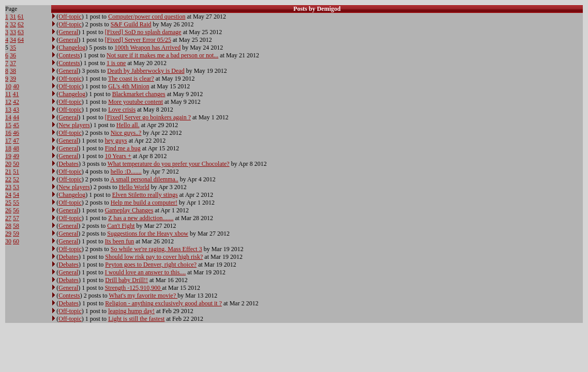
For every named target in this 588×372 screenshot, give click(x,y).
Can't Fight (121, 226)
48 (16, 148)
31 (13, 17)
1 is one (116, 63)
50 (16, 164)
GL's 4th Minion (129, 86)
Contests (69, 55)
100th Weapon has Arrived (147, 48)
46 (16, 133)
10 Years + (118, 156)
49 (16, 156)
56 (16, 210)
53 (16, 187)
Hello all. (128, 125)
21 (8, 172)
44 (16, 117)
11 (8, 94)
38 (13, 71)
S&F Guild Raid (131, 24)
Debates (69, 164)
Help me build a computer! (144, 203)
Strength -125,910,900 (134, 288)
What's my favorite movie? (143, 296)
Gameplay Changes (129, 210)
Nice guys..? (126, 133)
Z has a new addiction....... (141, 218)
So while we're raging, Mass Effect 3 (156, 249)
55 (16, 203)
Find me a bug (123, 148)
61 (21, 17)
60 (16, 241)
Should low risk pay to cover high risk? (154, 257)
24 (8, 195)
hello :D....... (126, 172)
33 (13, 32)
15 (8, 125)
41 (16, 94)
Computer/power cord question (147, 17)
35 (13, 48)
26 (8, 210)
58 (16, 226)
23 (8, 187)
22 (8, 179)
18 (8, 148)
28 (8, 226)
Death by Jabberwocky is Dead (146, 71)
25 (8, 203)
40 (16, 86)
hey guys (116, 141)
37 (13, 63)
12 (8, 102)
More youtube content (135, 102)
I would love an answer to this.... (146, 272)
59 (16, 234)
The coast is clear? (131, 79)
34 (13, 40)
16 (8, 133)
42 (16, 102)
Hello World (134, 187)
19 (8, 156)
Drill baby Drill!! (126, 280)
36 (13, 55)
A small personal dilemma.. (144, 179)
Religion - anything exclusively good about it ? (163, 303)
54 (16, 195)
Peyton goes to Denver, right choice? (151, 265)
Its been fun (120, 241)
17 (8, 141)
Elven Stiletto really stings (145, 195)
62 (21, 24)
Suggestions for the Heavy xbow (148, 234)
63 (21, 32)
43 (16, 110)
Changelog (72, 48)
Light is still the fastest (136, 319)
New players (74, 125)
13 (8, 110)
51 (16, 172)
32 (13, 24)
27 (8, 218)
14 (8, 117)
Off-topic (70, 17)
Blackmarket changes (139, 94)
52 (16, 179)
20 (8, 164)
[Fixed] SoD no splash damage (143, 32)
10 (8, 86)
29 (8, 234)
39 (13, 79)
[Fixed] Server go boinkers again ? (148, 117)
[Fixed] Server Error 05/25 (138, 40)
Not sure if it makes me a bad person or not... (162, 55)
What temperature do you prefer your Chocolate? (169, 164)
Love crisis (122, 110)
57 (16, 218)
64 (21, 40)
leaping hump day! (131, 311)
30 (8, 241)
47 (16, 141)
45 (16, 125)
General (68, 32)
